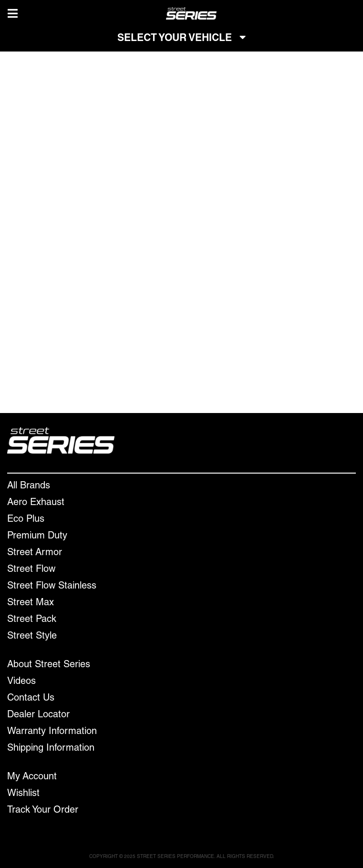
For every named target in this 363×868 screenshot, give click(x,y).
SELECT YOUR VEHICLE (181, 38)
